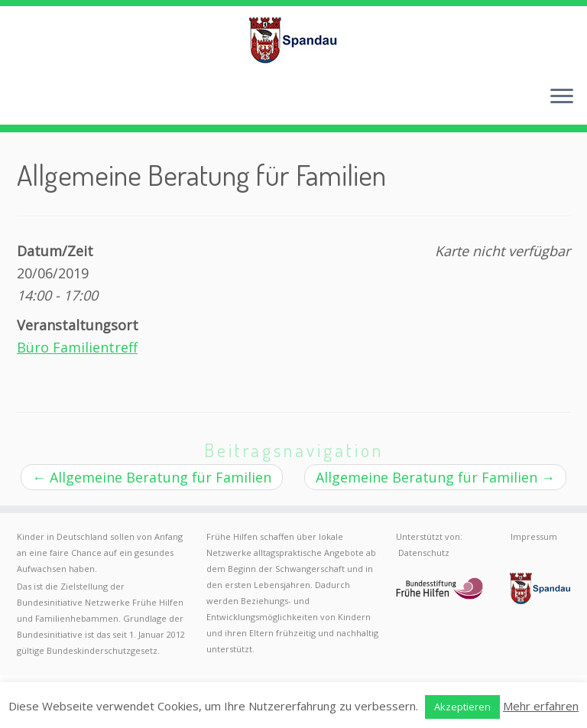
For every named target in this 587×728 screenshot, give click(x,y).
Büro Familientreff (77, 347)
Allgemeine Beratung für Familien (152, 477)
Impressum (534, 536)
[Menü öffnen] (562, 97)
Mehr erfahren (541, 706)
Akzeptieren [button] (462, 707)
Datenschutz (424, 552)
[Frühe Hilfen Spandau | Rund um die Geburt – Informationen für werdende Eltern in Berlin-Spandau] (293, 40)
